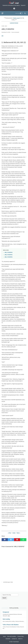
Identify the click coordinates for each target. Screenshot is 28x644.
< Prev (10, 533)
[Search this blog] (10, 595)
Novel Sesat (16, 642)
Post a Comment (15, 32)
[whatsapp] (23, 540)
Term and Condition (12, 636)
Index (14, 533)
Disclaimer (8, 639)
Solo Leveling (6, 619)
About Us (20, 639)
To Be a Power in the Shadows (11, 625)
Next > (18, 533)
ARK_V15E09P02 (9, 255)
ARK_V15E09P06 (9, 257)
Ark (2, 36)
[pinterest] (17, 540)
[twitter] (11, 540)
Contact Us (14, 639)
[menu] (3, 13)
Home (4, 636)
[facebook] (14, 9)
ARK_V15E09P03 (9, 252)
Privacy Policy (21, 636)
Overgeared (6, 612)
